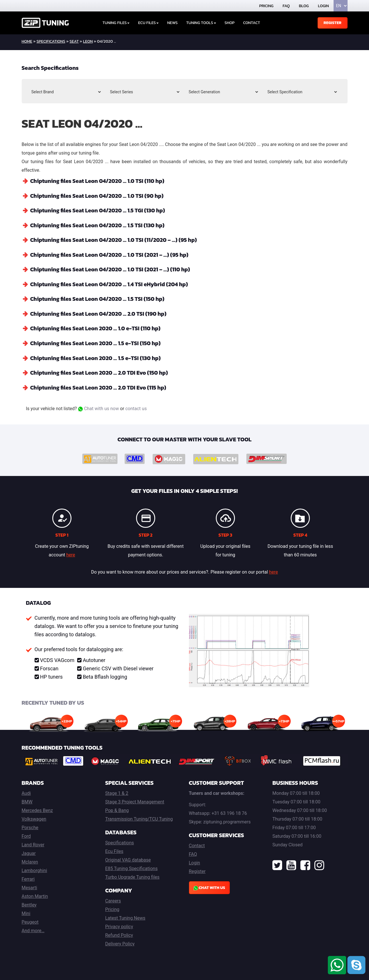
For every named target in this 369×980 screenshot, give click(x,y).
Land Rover (33, 842)
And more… (33, 928)
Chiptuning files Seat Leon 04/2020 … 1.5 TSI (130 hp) (99, 225)
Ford (26, 834)
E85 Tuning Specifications (131, 866)
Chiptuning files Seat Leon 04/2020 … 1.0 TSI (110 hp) (99, 181)
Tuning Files (116, 23)
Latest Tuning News (125, 916)
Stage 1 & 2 (117, 791)
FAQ (286, 6)
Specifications (51, 41)
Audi (26, 791)
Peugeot (30, 920)
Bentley (29, 903)
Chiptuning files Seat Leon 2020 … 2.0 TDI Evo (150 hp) (101, 371)
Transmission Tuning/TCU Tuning (139, 817)
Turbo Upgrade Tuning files (132, 875)
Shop (230, 23)
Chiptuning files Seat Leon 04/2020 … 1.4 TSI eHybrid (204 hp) (111, 283)
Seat (74, 41)
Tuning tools (201, 23)
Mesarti (29, 885)
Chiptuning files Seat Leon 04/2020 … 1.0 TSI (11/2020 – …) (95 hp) (116, 239)
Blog (304, 6)
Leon (88, 41)
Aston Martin (35, 894)
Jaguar (29, 851)
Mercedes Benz (37, 808)
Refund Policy (119, 933)
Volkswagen (34, 817)
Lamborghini (34, 868)
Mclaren (30, 860)
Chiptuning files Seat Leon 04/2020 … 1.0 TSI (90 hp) (98, 195)
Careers (113, 899)
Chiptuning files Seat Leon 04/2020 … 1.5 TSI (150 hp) (99, 298)
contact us (136, 406)
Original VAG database (128, 858)
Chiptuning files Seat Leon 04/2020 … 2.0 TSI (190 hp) (100, 312)
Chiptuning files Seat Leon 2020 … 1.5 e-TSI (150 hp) (97, 341)
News (172, 23)
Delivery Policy (120, 942)
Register (333, 23)
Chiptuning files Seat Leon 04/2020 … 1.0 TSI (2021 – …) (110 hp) (112, 268)
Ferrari (28, 877)
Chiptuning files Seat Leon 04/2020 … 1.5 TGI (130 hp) (99, 210)
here (71, 553)
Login (323, 6)
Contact (251, 23)
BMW (27, 800)
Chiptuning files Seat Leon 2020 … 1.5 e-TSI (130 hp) (97, 356)
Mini (26, 911)
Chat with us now (98, 406)
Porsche (30, 825)
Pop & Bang (117, 808)
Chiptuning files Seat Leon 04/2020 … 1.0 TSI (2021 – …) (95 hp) (111, 254)
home (27, 41)
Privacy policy (119, 924)
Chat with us (209, 885)
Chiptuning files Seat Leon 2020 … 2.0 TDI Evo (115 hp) (100, 385)
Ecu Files (114, 849)
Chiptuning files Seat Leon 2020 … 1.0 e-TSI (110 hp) (97, 327)
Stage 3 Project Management (135, 800)
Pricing (266, 6)
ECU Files (148, 23)
